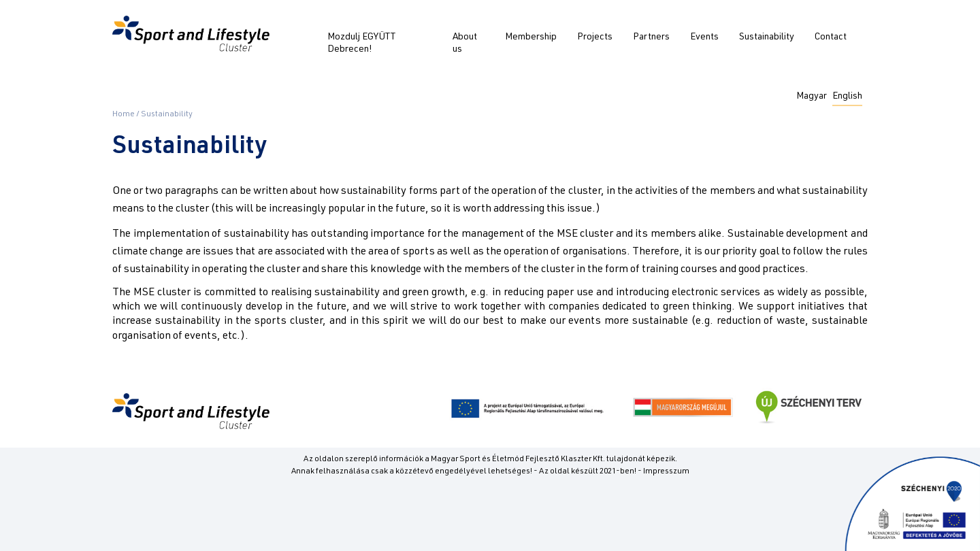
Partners (651, 37)
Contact (831, 37)
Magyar (812, 97)
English (847, 97)
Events (704, 37)
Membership (531, 37)
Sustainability (767, 37)
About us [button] (465, 44)
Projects (595, 37)
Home (124, 114)
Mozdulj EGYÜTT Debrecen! (361, 44)
